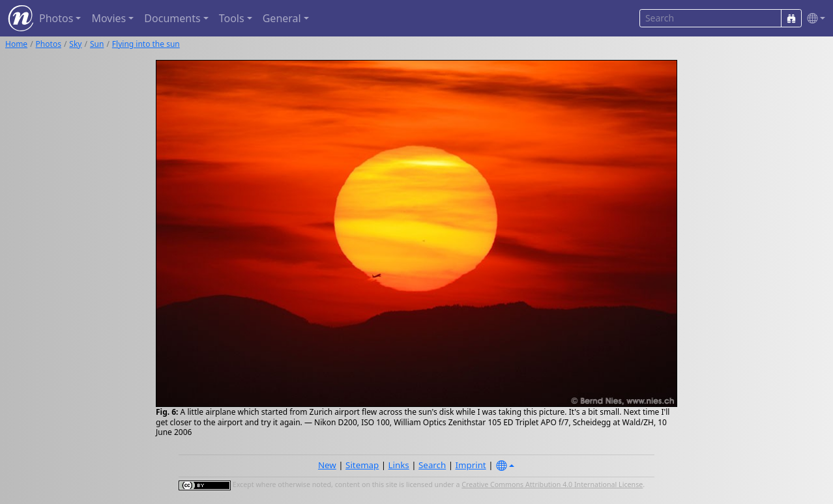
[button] (813, 19)
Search (432, 465)
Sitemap (362, 465)
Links (399, 465)
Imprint (471, 465)
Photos (49, 44)
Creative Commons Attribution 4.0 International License (552, 484)
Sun (97, 44)
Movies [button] (109, 18)
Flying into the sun (146, 44)
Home (16, 44)
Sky (75, 44)
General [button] (282, 18)
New (327, 465)
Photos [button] (56, 18)
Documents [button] (172, 18)
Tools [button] (232, 18)
